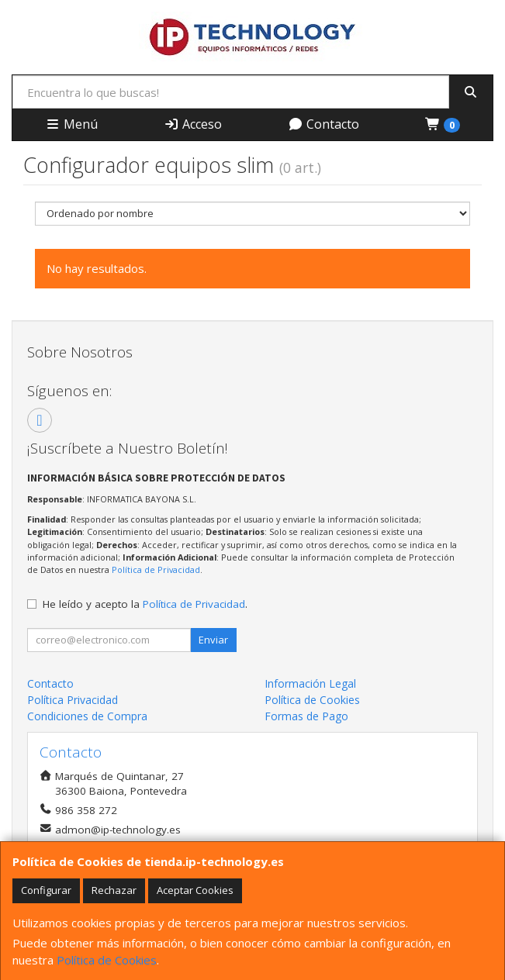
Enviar (213, 640)
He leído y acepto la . (145, 604)
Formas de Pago (306, 716)
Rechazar (114, 890)
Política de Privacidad (156, 569)
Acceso (193, 124)
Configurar (46, 890)
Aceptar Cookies (195, 890)
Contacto (323, 124)
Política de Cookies (107, 960)
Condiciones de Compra (87, 716)
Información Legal (310, 683)
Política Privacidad (73, 700)
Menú (71, 124)
